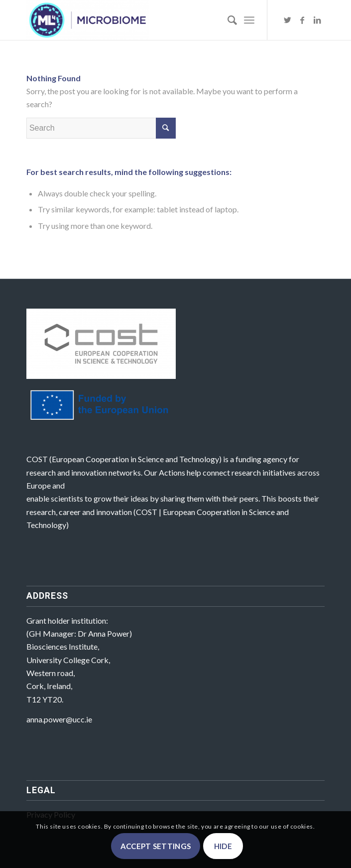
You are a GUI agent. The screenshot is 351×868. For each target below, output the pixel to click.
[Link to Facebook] (302, 20)
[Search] (227, 20)
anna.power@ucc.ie (59, 719)
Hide (223, 846)
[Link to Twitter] (287, 20)
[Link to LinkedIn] (317, 20)
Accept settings (156, 846)
